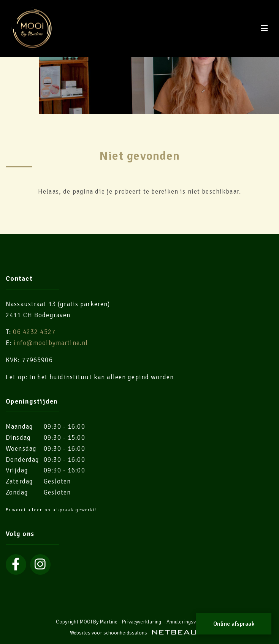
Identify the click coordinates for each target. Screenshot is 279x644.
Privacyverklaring (141, 622)
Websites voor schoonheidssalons (139, 633)
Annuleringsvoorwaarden (195, 622)
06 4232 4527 (34, 332)
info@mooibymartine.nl (51, 343)
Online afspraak (234, 624)
